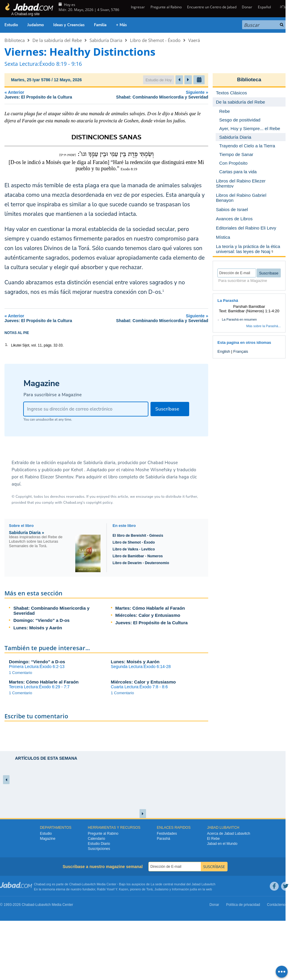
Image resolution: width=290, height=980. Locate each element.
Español (264, 7)
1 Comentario (21, 673)
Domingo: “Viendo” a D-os (41, 620)
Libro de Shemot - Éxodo (155, 40)
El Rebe (213, 839)
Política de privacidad (243, 905)
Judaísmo (36, 25)
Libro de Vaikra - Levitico (134, 549)
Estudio (11, 25)
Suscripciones (99, 849)
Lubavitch (89, 884)
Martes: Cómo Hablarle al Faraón (150, 608)
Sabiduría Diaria (106, 40)
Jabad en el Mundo (222, 844)
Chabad (75, 884)
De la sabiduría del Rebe (57, 40)
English (224, 351)
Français (241, 351)
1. (7, 345)
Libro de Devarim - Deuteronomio (141, 563)
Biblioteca (15, 40)
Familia (100, 25)
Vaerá (194, 40)
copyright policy (99, 503)
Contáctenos (277, 905)
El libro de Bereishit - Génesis (138, 536)
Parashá (163, 839)
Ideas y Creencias (69, 25)
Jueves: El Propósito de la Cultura (152, 623)
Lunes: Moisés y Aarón (38, 628)
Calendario (96, 839)
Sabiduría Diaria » (26, 533)
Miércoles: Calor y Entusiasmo (148, 615)
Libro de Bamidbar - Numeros (138, 556)
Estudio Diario (99, 844)
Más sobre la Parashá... (264, 326)
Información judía (185, 889)
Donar (247, 7)
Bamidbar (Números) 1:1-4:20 (254, 311)
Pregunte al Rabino (166, 7)
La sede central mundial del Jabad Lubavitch (183, 884)
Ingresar (137, 7)
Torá (149, 889)
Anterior (46, 95)
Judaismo (161, 889)
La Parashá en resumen (239, 319)
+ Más (121, 25)
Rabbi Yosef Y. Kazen (113, 889)
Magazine (48, 839)
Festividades (167, 834)
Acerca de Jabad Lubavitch (229, 834)
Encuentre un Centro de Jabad (212, 7)
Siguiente (151, 95)
